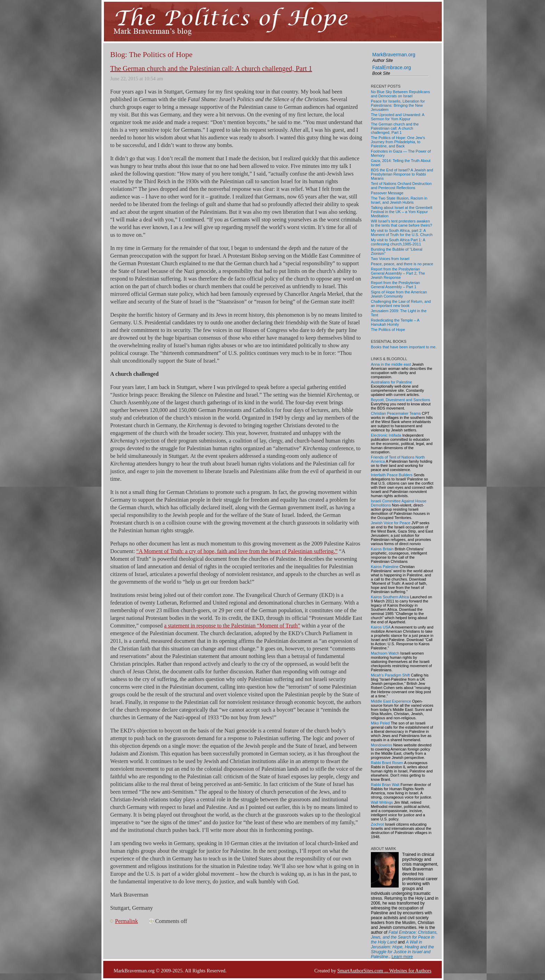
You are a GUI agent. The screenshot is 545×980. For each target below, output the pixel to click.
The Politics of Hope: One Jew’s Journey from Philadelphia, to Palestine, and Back (398, 142)
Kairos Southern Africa (390, 597)
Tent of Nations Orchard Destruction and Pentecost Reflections (401, 186)
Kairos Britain (382, 549)
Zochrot (377, 824)
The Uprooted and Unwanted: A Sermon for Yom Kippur (398, 117)
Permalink (127, 921)
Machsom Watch (385, 653)
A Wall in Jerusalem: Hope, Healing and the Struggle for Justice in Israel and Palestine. (402, 949)
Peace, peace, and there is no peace (402, 264)
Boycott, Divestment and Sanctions (401, 400)
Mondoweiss (381, 745)
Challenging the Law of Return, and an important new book (401, 303)
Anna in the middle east (391, 364)
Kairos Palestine (385, 567)
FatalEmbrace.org (392, 67)
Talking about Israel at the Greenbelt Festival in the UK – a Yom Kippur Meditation (402, 212)
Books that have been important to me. (404, 347)
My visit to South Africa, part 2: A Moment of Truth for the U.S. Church (402, 233)
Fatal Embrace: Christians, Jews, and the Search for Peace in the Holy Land (404, 937)
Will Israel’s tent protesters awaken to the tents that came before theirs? (401, 223)
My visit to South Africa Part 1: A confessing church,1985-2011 (398, 242)
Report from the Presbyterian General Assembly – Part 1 (395, 285)
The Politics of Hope (388, 330)
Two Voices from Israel (390, 259)
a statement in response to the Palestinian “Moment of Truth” (232, 626)
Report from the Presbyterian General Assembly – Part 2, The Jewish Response (398, 273)
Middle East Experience (391, 701)
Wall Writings (382, 802)
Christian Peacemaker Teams (396, 413)
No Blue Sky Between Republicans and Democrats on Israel (400, 94)
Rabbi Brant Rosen (387, 763)
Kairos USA (381, 627)
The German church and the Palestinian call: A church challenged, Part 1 (211, 68)
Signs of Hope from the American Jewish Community (399, 294)
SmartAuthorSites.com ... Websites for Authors (384, 971)
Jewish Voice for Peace (391, 523)
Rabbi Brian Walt (385, 785)
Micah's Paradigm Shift (390, 675)
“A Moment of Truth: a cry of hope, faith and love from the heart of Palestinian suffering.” (237, 551)
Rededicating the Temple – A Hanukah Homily (395, 322)
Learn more (402, 957)
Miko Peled (380, 723)
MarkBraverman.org (394, 55)
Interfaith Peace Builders (392, 475)
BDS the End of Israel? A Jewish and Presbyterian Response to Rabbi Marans (402, 174)
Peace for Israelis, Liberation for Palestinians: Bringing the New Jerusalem (398, 105)
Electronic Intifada (386, 435)
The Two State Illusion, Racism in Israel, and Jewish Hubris (399, 200)
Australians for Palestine (392, 382)
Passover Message (387, 193)
